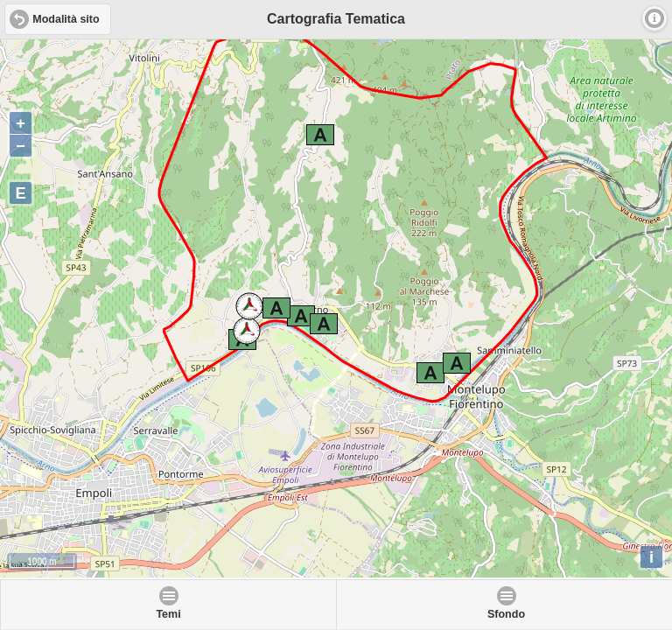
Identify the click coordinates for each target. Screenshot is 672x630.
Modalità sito (66, 19)
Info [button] (654, 18)
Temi (168, 614)
